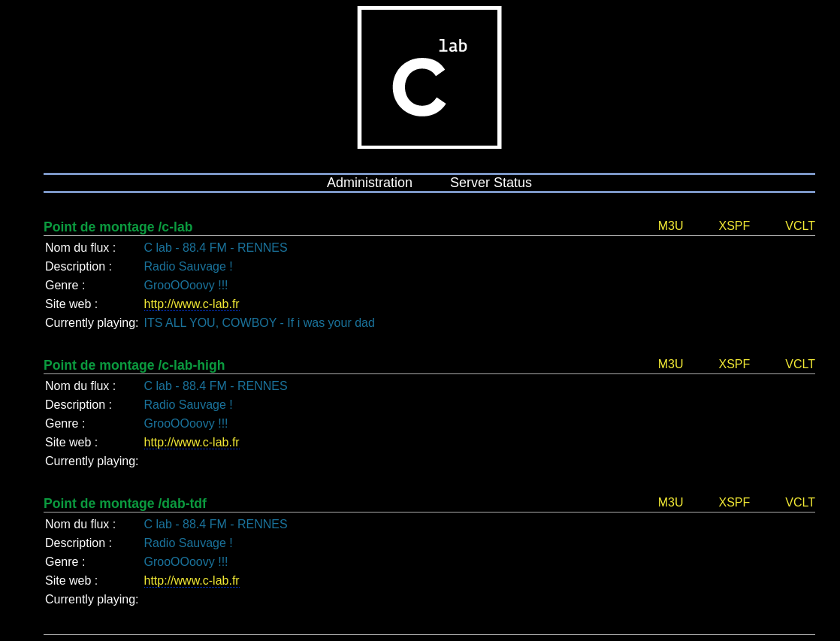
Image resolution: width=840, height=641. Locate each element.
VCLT (800, 226)
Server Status (491, 183)
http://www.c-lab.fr (192, 304)
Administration (370, 183)
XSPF (734, 226)
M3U (671, 226)
